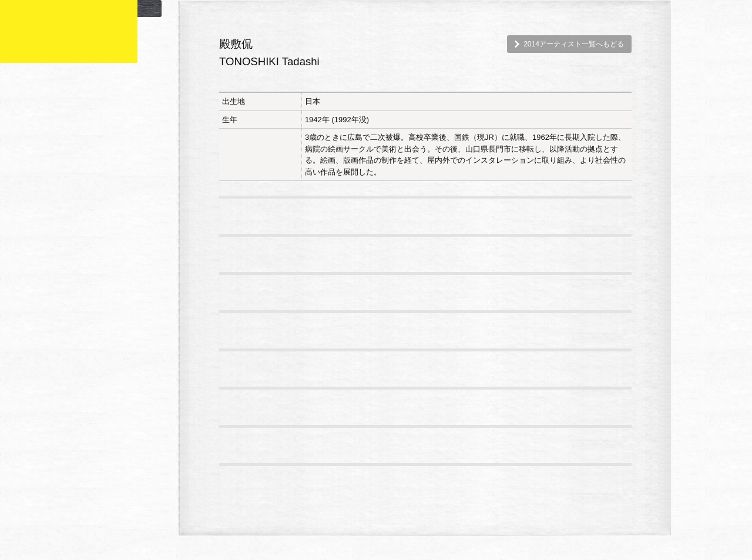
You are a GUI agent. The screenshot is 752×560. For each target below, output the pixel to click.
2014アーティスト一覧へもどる (574, 44)
